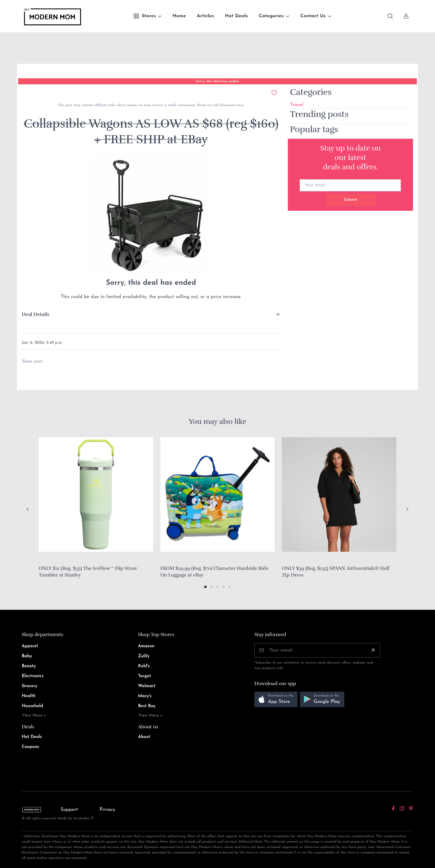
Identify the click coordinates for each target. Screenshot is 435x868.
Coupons (30, 747)
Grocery (30, 686)
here (239, 105)
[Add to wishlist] (274, 93)
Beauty (29, 666)
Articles (206, 16)
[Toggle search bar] (390, 16)
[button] (205, 587)
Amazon (146, 646)
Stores (145, 16)
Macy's (145, 696)
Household (32, 706)
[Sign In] (406, 16)
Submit (351, 200)
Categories (271, 16)
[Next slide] (407, 509)
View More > (34, 715)
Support (69, 810)
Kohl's (144, 666)
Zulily (144, 656)
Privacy (108, 810)
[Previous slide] (28, 509)
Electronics (33, 676)
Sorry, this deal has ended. (217, 81)
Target (145, 676)
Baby (27, 656)
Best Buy (147, 706)
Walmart (147, 686)
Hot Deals (236, 16)
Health (29, 696)
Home (179, 16)
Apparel (30, 646)
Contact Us (313, 16)
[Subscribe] (373, 650)
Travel (297, 105)
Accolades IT (84, 818)
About (144, 737)
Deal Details (35, 314)
